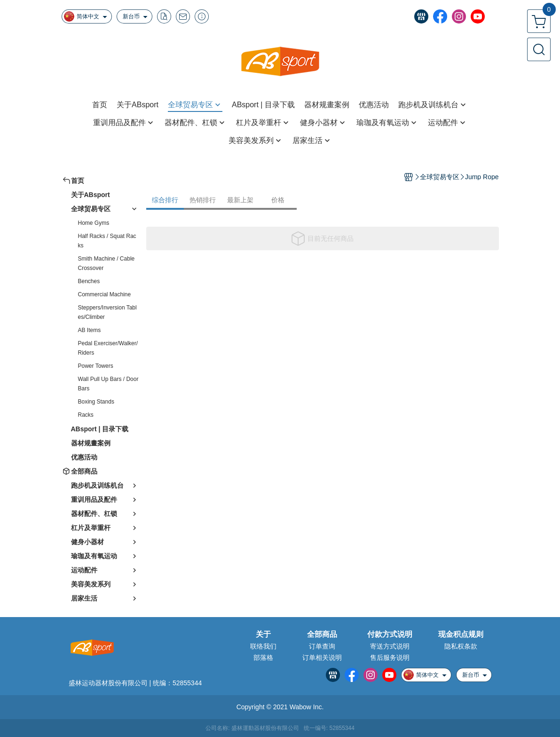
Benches (89, 281)
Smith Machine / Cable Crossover (106, 263)
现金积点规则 (461, 634)
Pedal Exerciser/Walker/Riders (108, 348)
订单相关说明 (322, 658)
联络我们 (263, 646)
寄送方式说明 (390, 646)
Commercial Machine (105, 294)
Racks (86, 415)
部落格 (263, 658)
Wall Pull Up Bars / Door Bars (108, 384)
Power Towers (96, 366)
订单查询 (322, 646)
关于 (263, 634)
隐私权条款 (461, 646)
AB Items (90, 330)
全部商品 (322, 634)
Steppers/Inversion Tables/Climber (107, 312)
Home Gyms (94, 223)
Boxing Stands (96, 402)
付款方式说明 (390, 634)
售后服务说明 (390, 658)
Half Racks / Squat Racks (107, 241)
